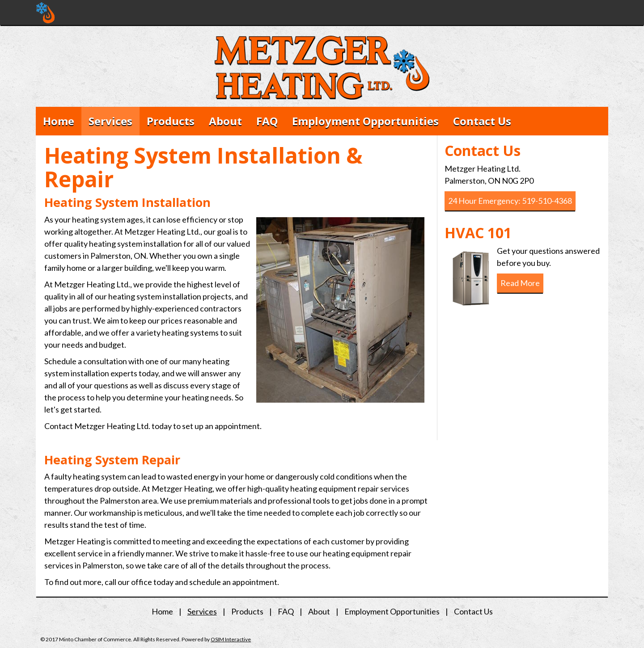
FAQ (267, 121)
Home (59, 121)
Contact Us (482, 121)
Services (110, 121)
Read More (520, 283)
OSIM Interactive (231, 639)
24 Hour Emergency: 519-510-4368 (510, 201)
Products (171, 121)
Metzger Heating (46, 13)
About (225, 121)
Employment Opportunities (365, 121)
